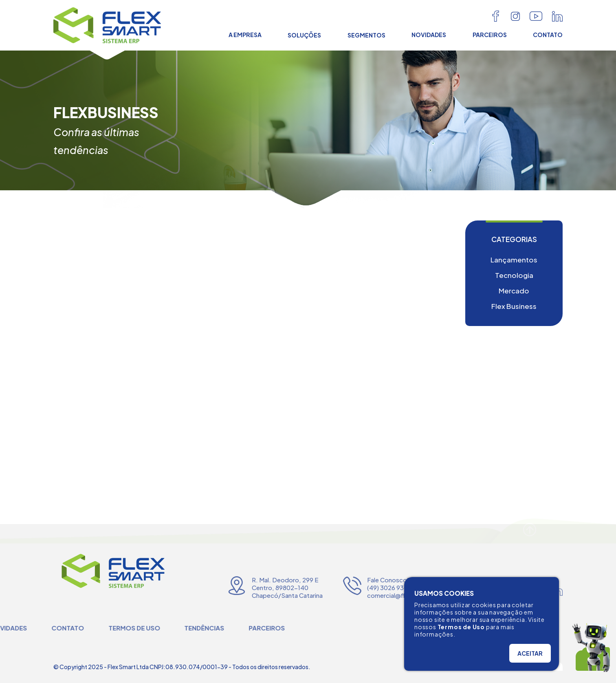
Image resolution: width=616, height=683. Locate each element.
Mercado (514, 291)
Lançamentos (514, 260)
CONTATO (548, 35)
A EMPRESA (245, 35)
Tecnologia (514, 275)
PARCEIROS (490, 35)
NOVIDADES (429, 35)
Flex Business (514, 306)
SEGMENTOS (366, 35)
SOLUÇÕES (304, 35)
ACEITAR (530, 653)
